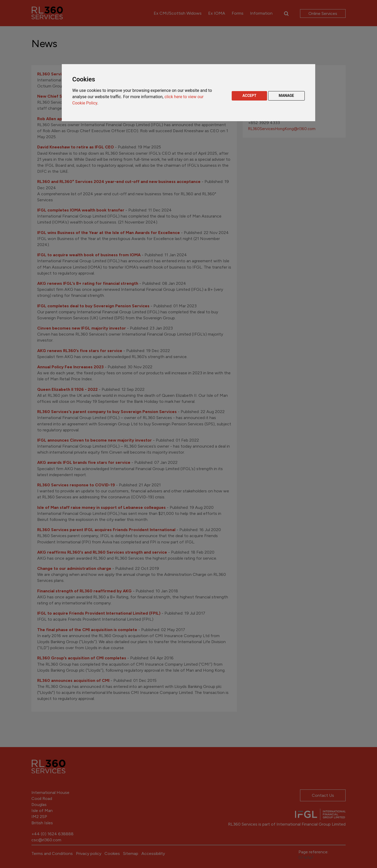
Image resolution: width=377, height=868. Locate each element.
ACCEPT (249, 96)
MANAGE (287, 96)
